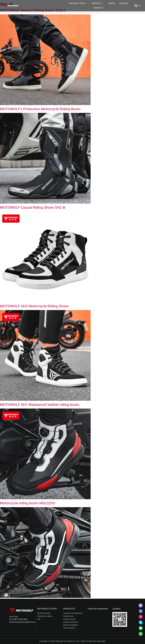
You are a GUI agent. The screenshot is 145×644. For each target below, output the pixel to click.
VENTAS (112, 3)
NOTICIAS (124, 3)
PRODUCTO (98, 3)
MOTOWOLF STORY (78, 3)
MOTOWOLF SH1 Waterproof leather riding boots (40, 405)
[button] (136, 6)
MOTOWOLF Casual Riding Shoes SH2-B (33, 207)
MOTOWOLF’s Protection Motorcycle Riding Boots (40, 109)
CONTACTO (98, 8)
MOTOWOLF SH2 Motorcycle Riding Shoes (34, 306)
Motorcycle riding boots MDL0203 (28, 503)
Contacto (116, 609)
